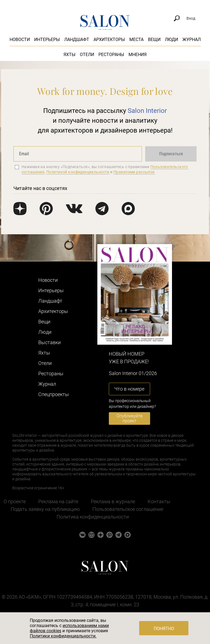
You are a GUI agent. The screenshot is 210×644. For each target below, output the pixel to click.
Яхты (69, 55)
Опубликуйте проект (129, 418)
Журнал (192, 39)
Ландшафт (77, 39)
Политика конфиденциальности (93, 517)
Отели (87, 55)
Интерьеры (47, 39)
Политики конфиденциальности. (63, 636)
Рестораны (111, 55)
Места (136, 39)
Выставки (49, 342)
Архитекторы (109, 39)
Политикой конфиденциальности (78, 172)
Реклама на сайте (58, 501)
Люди (171, 39)
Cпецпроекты (54, 394)
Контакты (159, 501)
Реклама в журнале (113, 501)
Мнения (138, 55)
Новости (20, 39)
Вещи (154, 39)
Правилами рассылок (134, 172)
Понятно (164, 629)
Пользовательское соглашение (128, 509)
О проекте (15, 501)
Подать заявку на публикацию (45, 509)
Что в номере (129, 389)
